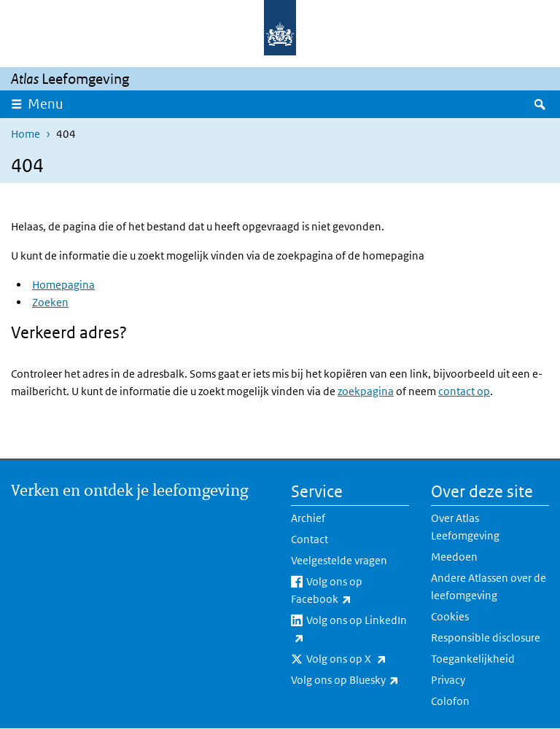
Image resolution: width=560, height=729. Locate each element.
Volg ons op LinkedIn (349, 630)
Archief (308, 518)
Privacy (448, 680)
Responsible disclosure (486, 638)
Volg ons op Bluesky (350, 680)
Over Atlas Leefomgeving (465, 527)
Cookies (450, 616)
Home (26, 134)
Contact (310, 539)
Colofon (450, 701)
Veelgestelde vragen (339, 560)
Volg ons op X (358, 659)
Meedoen (454, 557)
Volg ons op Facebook (350, 591)
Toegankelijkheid (473, 659)
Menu (46, 104)
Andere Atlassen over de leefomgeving (489, 586)
